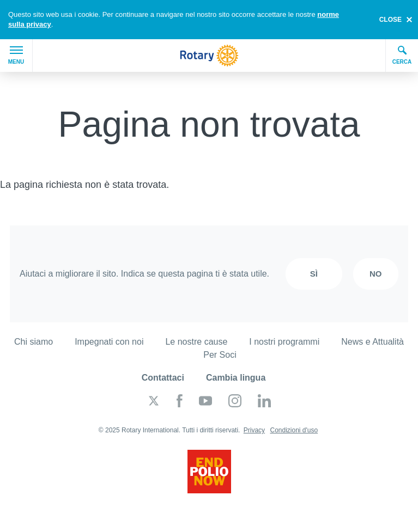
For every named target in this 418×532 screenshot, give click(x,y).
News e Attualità (372, 342)
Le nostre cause (196, 342)
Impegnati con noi (109, 342)
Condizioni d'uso (294, 430)
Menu (16, 56)
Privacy (254, 430)
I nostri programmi (284, 342)
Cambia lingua (236, 378)
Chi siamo (34, 342)
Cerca (402, 55)
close (390, 20)
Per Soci (220, 355)
